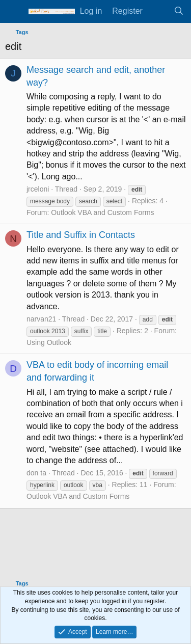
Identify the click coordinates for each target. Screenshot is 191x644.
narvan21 (41, 319)
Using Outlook (49, 342)
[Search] (179, 11)
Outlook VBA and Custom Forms (102, 212)
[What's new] (158, 11)
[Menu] (14, 12)
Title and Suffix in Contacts (81, 235)
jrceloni (38, 189)
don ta (36, 473)
